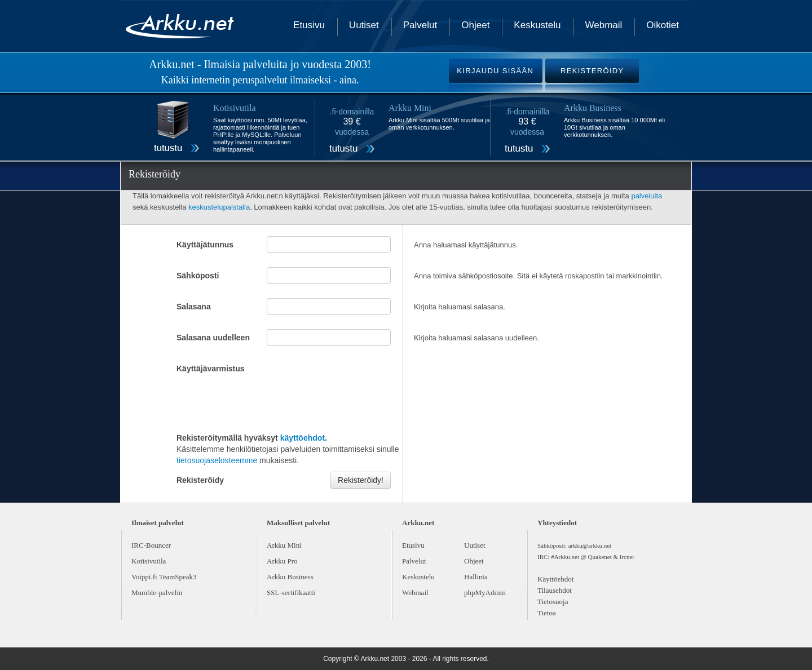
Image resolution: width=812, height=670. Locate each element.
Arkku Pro (282, 561)
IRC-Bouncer (151, 545)
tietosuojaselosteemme (217, 460)
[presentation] (262, 402)
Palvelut (420, 25)
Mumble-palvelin (157, 593)
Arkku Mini (284, 545)
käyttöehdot (303, 438)
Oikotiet (663, 25)
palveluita (646, 196)
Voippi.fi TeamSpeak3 (164, 577)
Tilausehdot (555, 590)
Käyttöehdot (555, 579)
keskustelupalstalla (219, 207)
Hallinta (476, 577)
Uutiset (364, 25)
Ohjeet (475, 25)
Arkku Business (290, 577)
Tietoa (547, 613)
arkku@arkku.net (590, 545)
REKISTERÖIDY (592, 71)
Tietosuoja (553, 602)
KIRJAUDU (495, 71)
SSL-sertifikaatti (291, 593)
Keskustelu (537, 25)
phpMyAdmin (485, 593)
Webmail (604, 25)
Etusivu (309, 25)
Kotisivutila (149, 561)
